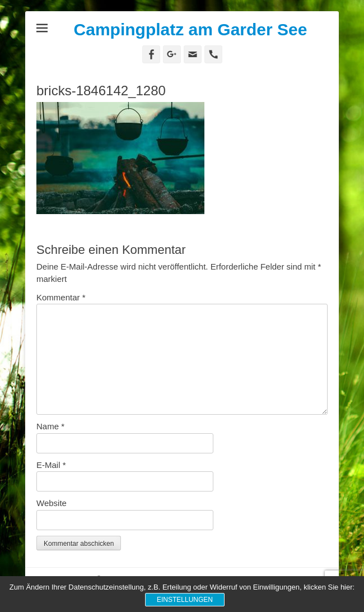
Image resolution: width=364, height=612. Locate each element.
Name (50, 426)
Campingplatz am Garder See (191, 29)
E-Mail (51, 465)
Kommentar (61, 297)
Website (52, 503)
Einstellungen (185, 600)
